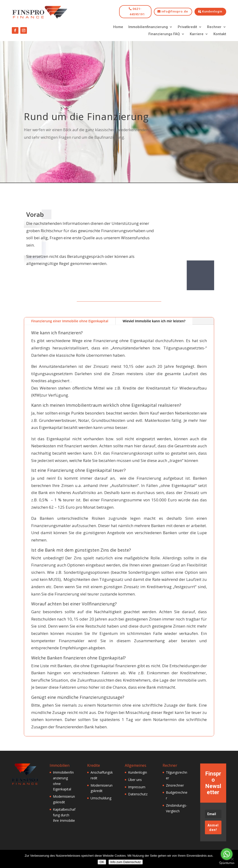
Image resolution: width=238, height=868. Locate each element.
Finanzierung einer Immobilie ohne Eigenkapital (70, 321)
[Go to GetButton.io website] (227, 863)
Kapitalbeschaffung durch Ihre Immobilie (64, 815)
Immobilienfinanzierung (148, 27)
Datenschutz (138, 794)
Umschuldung (101, 798)
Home (118, 27)
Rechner (214, 27)
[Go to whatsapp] (227, 854)
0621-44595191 (137, 11)
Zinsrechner (175, 785)
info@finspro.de (175, 11)
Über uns (135, 780)
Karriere (197, 34)
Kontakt (220, 34)
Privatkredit (187, 27)
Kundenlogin (212, 11)
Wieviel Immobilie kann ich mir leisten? (154, 321)
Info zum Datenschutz (126, 862)
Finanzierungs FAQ (164, 34)
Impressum (137, 787)
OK (102, 862)
